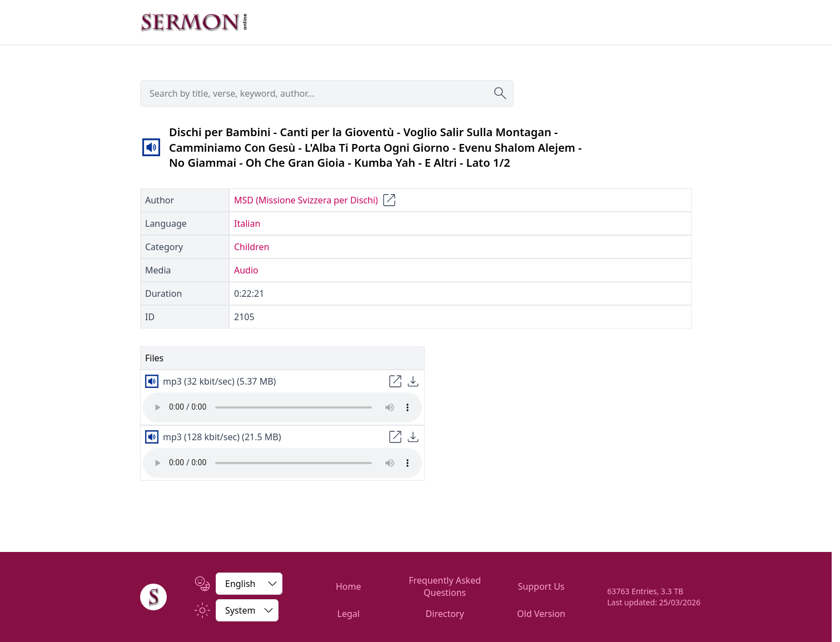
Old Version (541, 614)
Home (349, 586)
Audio (246, 270)
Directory (445, 614)
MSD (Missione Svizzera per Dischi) (306, 200)
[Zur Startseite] (194, 22)
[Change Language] (249, 584)
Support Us (541, 586)
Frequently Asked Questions (445, 586)
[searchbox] (327, 93)
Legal (349, 614)
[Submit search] (500, 93)
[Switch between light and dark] (247, 610)
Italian (247, 223)
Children (252, 247)
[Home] (153, 597)
